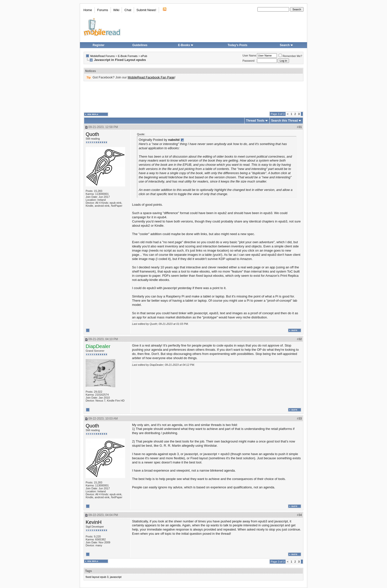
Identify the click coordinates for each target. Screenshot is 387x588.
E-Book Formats (128, 56)
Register (98, 45)
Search (287, 45)
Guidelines (140, 45)
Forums (103, 10)
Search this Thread (285, 121)
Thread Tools (255, 121)
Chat (128, 10)
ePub (144, 56)
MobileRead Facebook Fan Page (151, 77)
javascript (116, 577)
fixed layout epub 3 (97, 577)
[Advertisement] (193, 96)
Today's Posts (237, 45)
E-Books (186, 45)
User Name (250, 55)
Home (88, 10)
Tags (88, 571)
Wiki (116, 10)
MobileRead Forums (103, 56)
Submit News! (146, 10)
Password (249, 61)
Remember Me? (290, 56)
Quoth (92, 134)
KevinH (94, 522)
